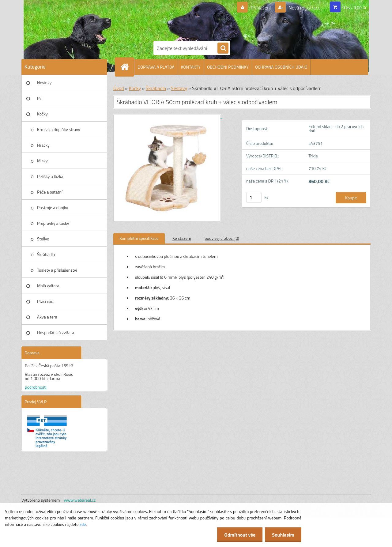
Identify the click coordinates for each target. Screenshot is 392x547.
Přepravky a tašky (53, 223)
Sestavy (179, 88)
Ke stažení (182, 238)
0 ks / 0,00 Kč (355, 8)
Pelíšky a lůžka (50, 176)
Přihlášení (261, 8)
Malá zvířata (48, 286)
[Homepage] (127, 67)
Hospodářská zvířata (56, 332)
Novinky (44, 83)
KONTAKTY (191, 67)
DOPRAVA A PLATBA (156, 67)
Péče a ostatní (50, 192)
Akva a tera (47, 317)
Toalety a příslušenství (57, 270)
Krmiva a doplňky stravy (59, 129)
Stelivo (43, 239)
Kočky (42, 114)
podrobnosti (36, 387)
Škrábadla (46, 254)
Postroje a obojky (53, 207)
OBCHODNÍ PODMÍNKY (228, 67)
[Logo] (175, 19)
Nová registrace (304, 8)
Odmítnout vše (238, 535)
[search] (223, 48)
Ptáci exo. (46, 301)
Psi (40, 98)
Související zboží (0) (222, 238)
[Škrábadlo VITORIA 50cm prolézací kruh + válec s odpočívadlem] (168, 117)
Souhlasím (283, 535)
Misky (42, 161)
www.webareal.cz (80, 500)
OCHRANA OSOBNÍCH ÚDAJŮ (281, 67)
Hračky (43, 145)
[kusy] (254, 197)
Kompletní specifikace (139, 238)
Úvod (119, 88)
